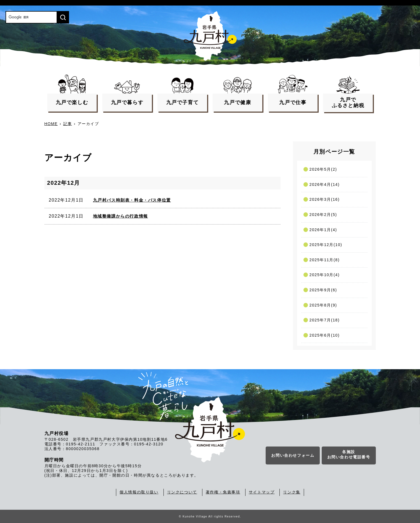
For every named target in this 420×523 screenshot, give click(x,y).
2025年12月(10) (326, 245)
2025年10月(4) (325, 275)
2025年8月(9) (323, 305)
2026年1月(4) (323, 230)
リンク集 (292, 492)
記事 (68, 124)
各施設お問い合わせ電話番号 (349, 456)
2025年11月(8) (325, 260)
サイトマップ (262, 492)
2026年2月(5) (323, 215)
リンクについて (182, 492)
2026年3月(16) (325, 199)
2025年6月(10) (325, 335)
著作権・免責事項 (223, 492)
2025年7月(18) (325, 320)
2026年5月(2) (323, 169)
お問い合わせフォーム (293, 456)
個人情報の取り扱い (139, 492)
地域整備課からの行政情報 (121, 216)
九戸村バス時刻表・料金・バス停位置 (132, 200)
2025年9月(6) (323, 290)
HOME (51, 124)
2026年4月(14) (325, 184)
